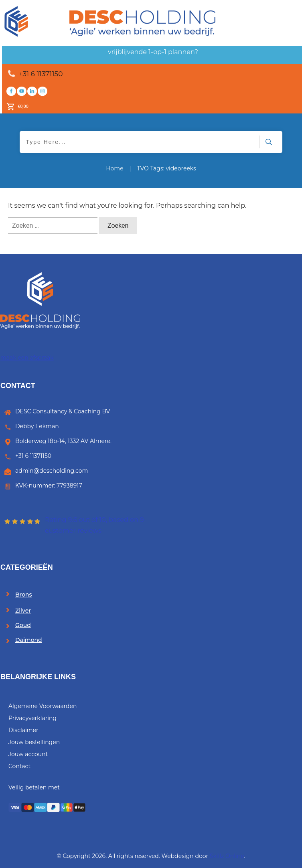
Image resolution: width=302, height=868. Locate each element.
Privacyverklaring (32, 718)
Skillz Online (227, 856)
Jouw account (28, 754)
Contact (19, 766)
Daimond (29, 640)
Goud (23, 625)
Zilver (23, 611)
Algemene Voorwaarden (43, 706)
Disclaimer (23, 730)
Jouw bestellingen (34, 742)
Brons (24, 595)
